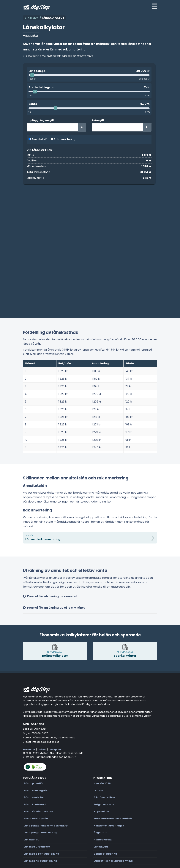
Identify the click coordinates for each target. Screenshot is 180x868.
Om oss (98, 790)
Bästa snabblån (34, 797)
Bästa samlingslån (36, 790)
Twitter (42, 749)
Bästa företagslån (36, 819)
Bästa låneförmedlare (38, 811)
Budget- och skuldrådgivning (113, 861)
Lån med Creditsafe (37, 847)
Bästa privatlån (34, 783)
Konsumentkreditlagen (109, 826)
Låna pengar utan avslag (41, 833)
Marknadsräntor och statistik (113, 819)
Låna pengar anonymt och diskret (46, 826)
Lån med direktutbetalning (41, 854)
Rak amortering (63, 139)
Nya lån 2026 (102, 783)
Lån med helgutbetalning (40, 861)
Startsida (31, 18)
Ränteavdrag (103, 840)
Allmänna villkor (104, 797)
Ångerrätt (100, 833)
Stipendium (101, 811)
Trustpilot (55, 749)
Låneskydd (101, 847)
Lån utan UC (32, 840)
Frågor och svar (104, 804)
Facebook (29, 749)
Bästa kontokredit (36, 804)
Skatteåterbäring (105, 854)
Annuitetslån (39, 139)
